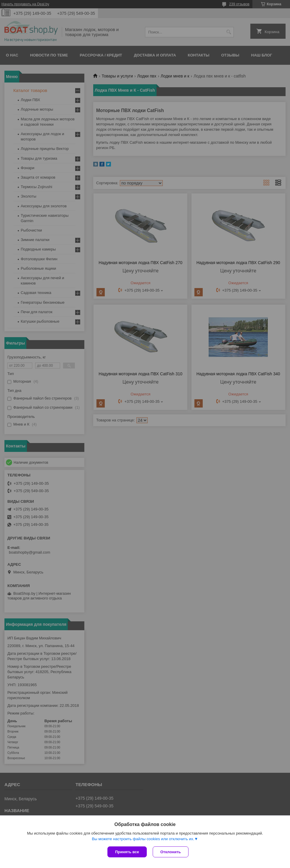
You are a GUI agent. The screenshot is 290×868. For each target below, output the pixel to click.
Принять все (127, 852)
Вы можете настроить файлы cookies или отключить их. (143, 839)
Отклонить (171, 852)
